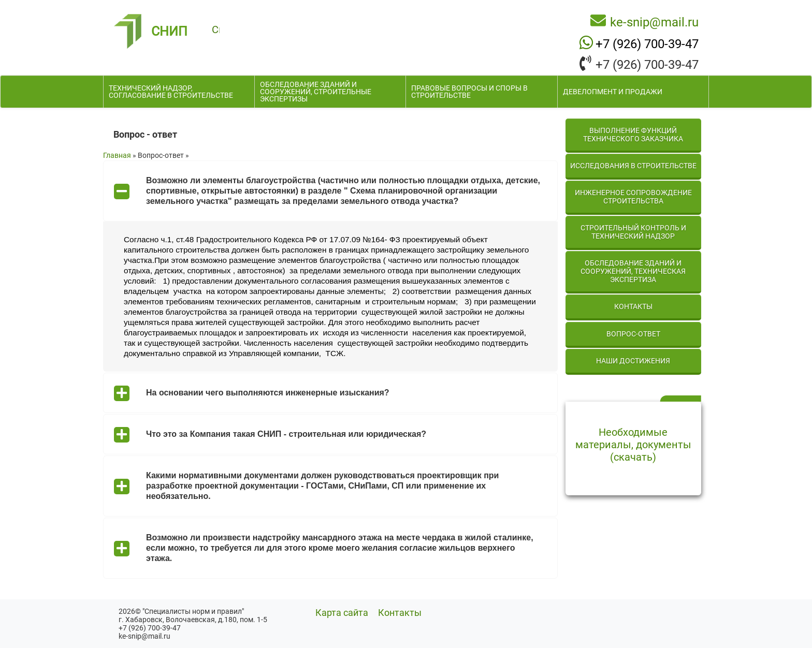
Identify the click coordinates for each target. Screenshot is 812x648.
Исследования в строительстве (633, 166)
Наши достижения (633, 361)
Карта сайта (342, 613)
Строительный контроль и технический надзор (633, 232)
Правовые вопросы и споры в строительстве (469, 92)
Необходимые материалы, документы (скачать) (633, 445)
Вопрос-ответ (633, 334)
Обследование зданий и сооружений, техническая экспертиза (633, 271)
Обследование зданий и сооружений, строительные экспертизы (316, 92)
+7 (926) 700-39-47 (647, 43)
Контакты (633, 306)
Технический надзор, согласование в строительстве (171, 92)
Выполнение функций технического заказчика (633, 135)
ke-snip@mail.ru (654, 22)
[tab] (330, 191)
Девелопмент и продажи (613, 92)
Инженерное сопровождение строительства (633, 197)
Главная (117, 155)
